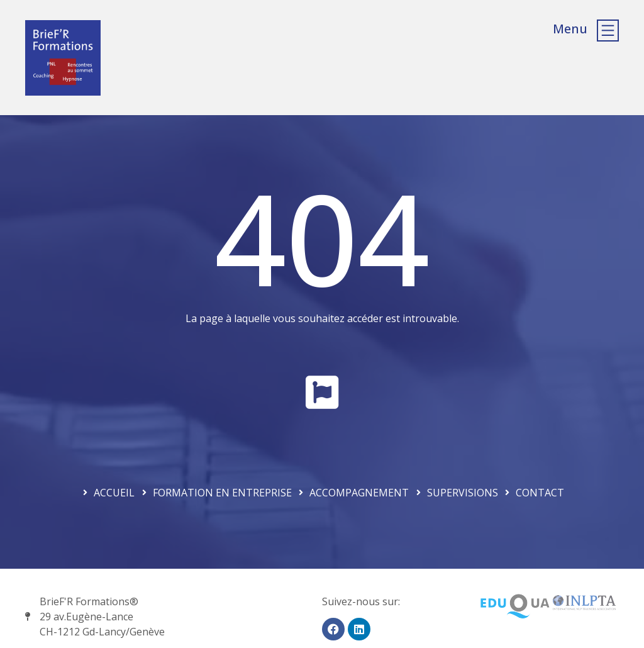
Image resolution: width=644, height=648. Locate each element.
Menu (570, 29)
